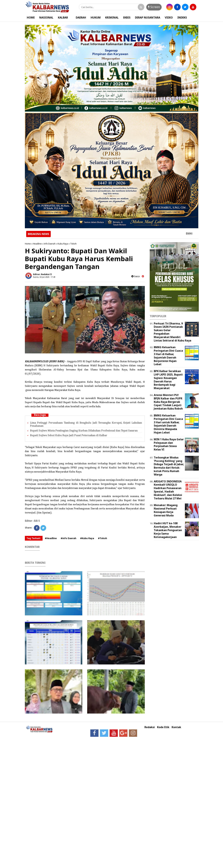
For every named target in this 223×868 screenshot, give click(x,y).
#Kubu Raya (87, 538)
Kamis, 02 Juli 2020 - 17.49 (44, 277)
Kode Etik (163, 727)
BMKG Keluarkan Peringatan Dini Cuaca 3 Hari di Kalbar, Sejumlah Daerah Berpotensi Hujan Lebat (168, 356)
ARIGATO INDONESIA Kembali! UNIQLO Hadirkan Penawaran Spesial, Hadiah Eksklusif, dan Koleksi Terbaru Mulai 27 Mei (168, 490)
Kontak (176, 727)
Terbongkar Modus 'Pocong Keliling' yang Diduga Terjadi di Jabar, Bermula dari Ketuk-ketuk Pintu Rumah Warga (169, 466)
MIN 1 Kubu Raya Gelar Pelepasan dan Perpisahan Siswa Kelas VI (169, 444)
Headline (37, 244)
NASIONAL (46, 18)
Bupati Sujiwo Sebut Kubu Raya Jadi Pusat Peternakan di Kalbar (69, 435)
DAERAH (81, 18)
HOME (31, 18)
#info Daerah (68, 538)
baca (135, 276)
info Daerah (50, 244)
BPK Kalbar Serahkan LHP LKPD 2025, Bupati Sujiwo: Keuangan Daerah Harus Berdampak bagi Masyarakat (168, 380)
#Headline (51, 538)
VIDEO (169, 18)
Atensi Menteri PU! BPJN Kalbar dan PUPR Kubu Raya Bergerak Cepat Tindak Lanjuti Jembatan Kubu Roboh (168, 402)
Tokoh (73, 244)
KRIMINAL (112, 18)
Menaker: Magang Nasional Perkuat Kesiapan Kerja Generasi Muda (166, 510)
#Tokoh (103, 538)
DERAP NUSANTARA (148, 18)
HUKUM (96, 18)
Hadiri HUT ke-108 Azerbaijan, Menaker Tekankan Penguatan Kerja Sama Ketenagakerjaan (168, 530)
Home (28, 244)
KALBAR (63, 18)
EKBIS (127, 18)
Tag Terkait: (34, 538)
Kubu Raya (63, 244)
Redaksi (150, 727)
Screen (154, 7)
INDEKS (182, 18)
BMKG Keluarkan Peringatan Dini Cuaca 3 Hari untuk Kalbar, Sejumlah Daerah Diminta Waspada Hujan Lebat (168, 424)
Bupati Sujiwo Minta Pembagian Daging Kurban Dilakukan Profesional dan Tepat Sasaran (84, 431)
